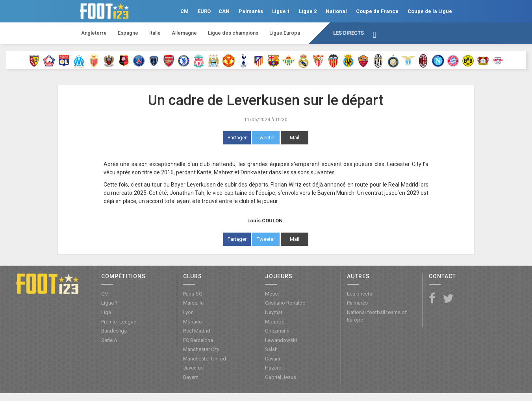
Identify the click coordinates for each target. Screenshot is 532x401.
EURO (204, 11)
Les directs (348, 33)
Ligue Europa (285, 33)
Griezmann (277, 331)
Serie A (109, 340)
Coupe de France (377, 11)
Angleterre (94, 33)
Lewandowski (281, 340)
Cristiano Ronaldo (285, 303)
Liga (106, 312)
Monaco (193, 322)
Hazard (273, 368)
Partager (237, 138)
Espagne (128, 33)
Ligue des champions (233, 33)
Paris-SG (193, 294)
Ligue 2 (308, 11)
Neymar (274, 312)
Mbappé (275, 322)
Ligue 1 (281, 11)
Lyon (188, 312)
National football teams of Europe (377, 316)
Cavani (272, 359)
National (336, 11)
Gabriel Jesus (281, 377)
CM (184, 11)
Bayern (191, 377)
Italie (155, 33)
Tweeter (266, 138)
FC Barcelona (198, 340)
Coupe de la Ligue (430, 11)
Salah (271, 349)
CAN (224, 11)
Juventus (193, 368)
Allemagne (184, 33)
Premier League (119, 322)
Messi (272, 294)
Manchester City (201, 349)
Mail (295, 138)
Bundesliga (114, 331)
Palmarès (251, 11)
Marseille (193, 303)
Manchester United (205, 359)
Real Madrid (197, 331)
